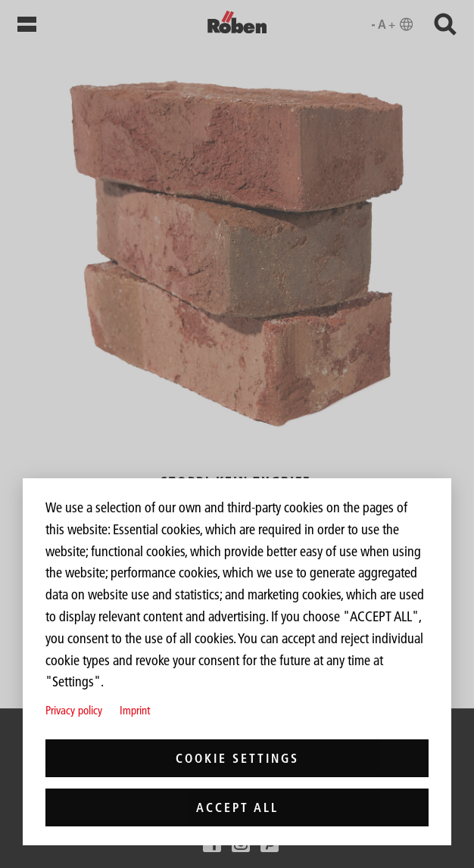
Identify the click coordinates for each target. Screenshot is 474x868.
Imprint (135, 710)
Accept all (237, 807)
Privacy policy (74, 710)
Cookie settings (237, 758)
